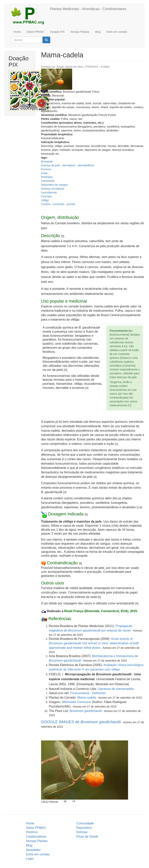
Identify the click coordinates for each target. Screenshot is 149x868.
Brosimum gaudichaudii (86, 711)
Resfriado (47, 177)
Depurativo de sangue (54, 185)
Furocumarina (80, 693)
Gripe (44, 173)
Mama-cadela (87, 698)
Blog (98, 32)
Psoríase (46, 196)
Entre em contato (117, 32)
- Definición (98, 693)
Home (17, 32)
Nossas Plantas (80, 32)
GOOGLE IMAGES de (81, 722)
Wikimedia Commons (76, 702)
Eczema (46, 169)
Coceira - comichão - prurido (58, 204)
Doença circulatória (53, 189)
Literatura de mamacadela (116, 689)
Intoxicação (48, 181)
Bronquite (47, 161)
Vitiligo (45, 200)
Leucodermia (49, 192)
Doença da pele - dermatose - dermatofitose (68, 165)
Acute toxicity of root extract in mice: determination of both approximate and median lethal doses (94, 643)
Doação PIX (57, 32)
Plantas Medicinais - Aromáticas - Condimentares (88, 9)
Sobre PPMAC (35, 32)
